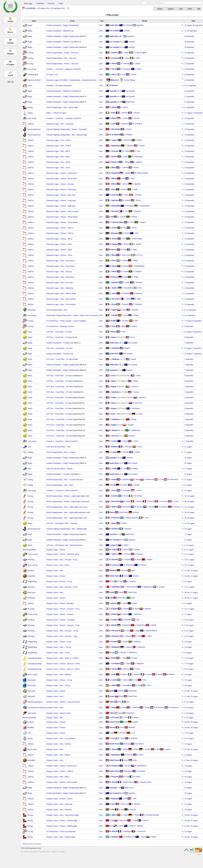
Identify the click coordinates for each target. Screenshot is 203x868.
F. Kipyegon (114, 233)
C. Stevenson (163, 501)
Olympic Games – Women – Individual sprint (63, 554)
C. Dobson (113, 157)
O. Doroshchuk (127, 288)
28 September (189, 36)
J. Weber (135, 260)
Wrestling (31, 560)
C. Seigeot (113, 310)
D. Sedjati (127, 151)
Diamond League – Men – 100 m (58, 168)
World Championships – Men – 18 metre (61, 452)
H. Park (120, 581)
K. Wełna (127, 501)
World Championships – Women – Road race (62, 53)
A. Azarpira (161, 587)
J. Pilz (137, 620)
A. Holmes (125, 244)
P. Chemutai (137, 211)
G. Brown (113, 63)
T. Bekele (139, 140)
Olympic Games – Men (55, 571)
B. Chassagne (127, 447)
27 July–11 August (191, 571)
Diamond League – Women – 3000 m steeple (62, 211)
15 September (189, 118)
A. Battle (134, 250)
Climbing (31, 620)
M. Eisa (123, 228)
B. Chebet (113, 228)
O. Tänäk (135, 315)
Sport (34, 21)
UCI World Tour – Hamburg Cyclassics (60, 326)
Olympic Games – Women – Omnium (60, 614)
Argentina (140, 25)
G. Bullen (153, 625)
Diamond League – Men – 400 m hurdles (61, 299)
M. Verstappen (125, 69)
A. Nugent (142, 222)
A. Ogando (138, 162)
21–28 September (191, 31)
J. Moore (138, 200)
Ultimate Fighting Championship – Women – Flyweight (66, 129)
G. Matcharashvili (131, 587)
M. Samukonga (137, 157)
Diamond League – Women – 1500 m (60, 233)
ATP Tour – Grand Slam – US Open (59, 332)
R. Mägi (138, 299)
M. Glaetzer (142, 565)
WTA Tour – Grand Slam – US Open (60, 348)
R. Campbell (137, 271)
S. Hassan (113, 603)
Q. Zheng (133, 419)
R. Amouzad (126, 559)
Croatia (121, 592)
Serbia (112, 592)
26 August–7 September (193, 348)
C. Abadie (137, 452)
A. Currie (175, 501)
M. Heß (125, 277)
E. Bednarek (114, 162)
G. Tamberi (114, 288)
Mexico (112, 512)
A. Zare (127, 631)
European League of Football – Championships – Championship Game (72, 80)
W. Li (111, 581)
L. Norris (113, 69)
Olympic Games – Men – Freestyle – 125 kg (62, 631)
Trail (29, 447)
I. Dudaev (149, 559)
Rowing (30, 496)
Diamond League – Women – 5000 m (60, 228)
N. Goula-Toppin (136, 239)
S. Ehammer (124, 124)
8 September (189, 326)
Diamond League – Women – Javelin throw (62, 173)
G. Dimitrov (142, 397)
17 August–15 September (193, 113)
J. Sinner (113, 332)
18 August (188, 529)
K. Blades (125, 609)
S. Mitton (113, 184)
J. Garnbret (114, 620)
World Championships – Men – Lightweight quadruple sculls (68, 512)
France (126, 576)
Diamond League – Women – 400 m (59, 244)
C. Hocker (141, 146)
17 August (188, 534)
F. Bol (112, 217)
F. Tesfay (134, 228)
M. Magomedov (147, 587)
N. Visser (131, 222)
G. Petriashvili (115, 631)
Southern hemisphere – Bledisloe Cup (60, 31)
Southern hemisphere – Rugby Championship (63, 25)
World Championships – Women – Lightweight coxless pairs (68, 501)
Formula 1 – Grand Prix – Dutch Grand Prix (62, 491)
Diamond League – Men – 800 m (58, 151)
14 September (189, 124)
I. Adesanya (127, 529)
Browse (10, 32)
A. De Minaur (135, 408)
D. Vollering (125, 63)
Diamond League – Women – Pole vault (61, 195)
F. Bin (123, 178)
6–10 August (189, 620)
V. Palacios (150, 501)
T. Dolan (113, 113)
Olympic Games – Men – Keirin (58, 565)
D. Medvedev (137, 403)
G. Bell (124, 239)
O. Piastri (138, 69)
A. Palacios (138, 501)
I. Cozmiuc (113, 496)
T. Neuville (113, 315)
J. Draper (135, 381)
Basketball (31, 576)
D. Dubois (113, 107)
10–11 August (189, 560)
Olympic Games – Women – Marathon (60, 603)
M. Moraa (113, 239)
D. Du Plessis (114, 529)
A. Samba (127, 299)
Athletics (31, 124)
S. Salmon (134, 217)
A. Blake (113, 167)
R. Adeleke (137, 244)
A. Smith (134, 189)
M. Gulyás (113, 550)
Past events (113, 15)
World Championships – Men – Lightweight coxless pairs (67, 507)
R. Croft (123, 468)
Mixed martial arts (34, 129)
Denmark (113, 570)
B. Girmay (133, 326)
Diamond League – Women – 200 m (59, 250)
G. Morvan (136, 113)
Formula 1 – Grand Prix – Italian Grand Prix (62, 441)
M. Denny (113, 266)
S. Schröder (125, 452)
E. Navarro (136, 392)
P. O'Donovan (115, 518)
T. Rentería (147, 609)
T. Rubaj (137, 479)
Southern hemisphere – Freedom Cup (60, 343)
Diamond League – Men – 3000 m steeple (61, 293)
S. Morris (126, 195)
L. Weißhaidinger (138, 266)
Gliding (30, 452)
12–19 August (189, 523)
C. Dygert (126, 53)
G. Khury (113, 74)
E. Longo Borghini (140, 53)
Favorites (51, 3)
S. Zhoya (113, 304)
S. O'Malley (128, 135)
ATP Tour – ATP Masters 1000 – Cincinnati (62, 523)
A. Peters (113, 260)
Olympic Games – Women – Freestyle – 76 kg (63, 609)
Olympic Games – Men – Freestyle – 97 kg (62, 587)
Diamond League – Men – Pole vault (60, 283)
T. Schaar (133, 74)
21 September (189, 91)
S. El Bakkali (125, 293)
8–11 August (189, 550)
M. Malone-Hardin (141, 173)
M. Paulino (114, 244)
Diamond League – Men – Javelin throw (61, 261)
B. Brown (113, 250)
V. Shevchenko (115, 129)
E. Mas (135, 321)
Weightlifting (32, 581)
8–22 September (190, 85)
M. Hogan (134, 468)
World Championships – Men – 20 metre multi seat (65, 480)
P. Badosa (131, 436)
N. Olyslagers (129, 206)
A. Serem (113, 293)
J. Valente (113, 614)
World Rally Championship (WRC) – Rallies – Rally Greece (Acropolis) (72, 315)
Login (61, 3)
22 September (189, 58)
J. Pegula (127, 348)
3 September (189, 419)
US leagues (10, 64)
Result (145, 21)
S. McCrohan (137, 496)
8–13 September (190, 310)
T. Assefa (124, 603)
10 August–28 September (193, 25)
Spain (133, 570)
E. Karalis (126, 282)
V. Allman (113, 178)
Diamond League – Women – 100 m (59, 255)
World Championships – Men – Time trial (61, 58)
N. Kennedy (114, 195)
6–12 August (189, 545)
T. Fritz (123, 332)
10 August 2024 (44, 8)
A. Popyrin (113, 545)
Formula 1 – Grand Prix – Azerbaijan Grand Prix (64, 118)
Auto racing (32, 69)
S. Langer (113, 452)
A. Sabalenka (114, 348)
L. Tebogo (126, 162)
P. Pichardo (114, 277)
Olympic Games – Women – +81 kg (59, 581)
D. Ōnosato (114, 85)
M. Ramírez (138, 507)
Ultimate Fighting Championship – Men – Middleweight (67, 529)
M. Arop (137, 151)
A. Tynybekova (140, 625)
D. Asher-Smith (125, 255)
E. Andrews (114, 554)
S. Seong (136, 550)
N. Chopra (124, 260)
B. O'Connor (125, 321)
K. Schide (113, 468)
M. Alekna (125, 266)
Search (10, 75)
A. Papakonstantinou (131, 518)
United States (124, 512)
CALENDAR (30, 8)
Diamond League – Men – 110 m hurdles (61, 304)
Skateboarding (33, 75)
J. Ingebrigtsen (115, 146)
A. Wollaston (137, 614)
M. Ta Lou (139, 255)
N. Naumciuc (163, 507)
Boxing (30, 107)
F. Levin (112, 485)
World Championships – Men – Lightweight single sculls (67, 518)
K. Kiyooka (114, 559)
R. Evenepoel (114, 58)
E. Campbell (131, 581)
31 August (188, 447)
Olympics (10, 54)
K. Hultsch (113, 507)
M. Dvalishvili (115, 135)
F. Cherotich (114, 211)
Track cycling (32, 554)
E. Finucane (139, 554)
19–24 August (189, 496)
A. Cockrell (122, 217)
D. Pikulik (124, 614)
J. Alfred (113, 255)
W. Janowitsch (173, 479)
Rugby (30, 25)
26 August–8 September (193, 332)
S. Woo (139, 288)
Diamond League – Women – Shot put (60, 184)
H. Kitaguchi (114, 173)
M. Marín (136, 609)
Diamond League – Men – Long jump (60, 124)
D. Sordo (125, 315)
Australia (127, 31)
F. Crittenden (137, 304)
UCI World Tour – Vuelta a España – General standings (66, 321)
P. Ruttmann (126, 507)
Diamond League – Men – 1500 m (59, 146)
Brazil (132, 598)
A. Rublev (125, 545)
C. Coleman (124, 167)
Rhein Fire (115, 80)
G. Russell (136, 118)
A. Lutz (161, 479)
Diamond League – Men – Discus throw (61, 266)
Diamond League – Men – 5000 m (59, 140)
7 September (189, 343)
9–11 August (189, 554)
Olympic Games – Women (56, 550)
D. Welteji (126, 233)
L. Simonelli (124, 304)
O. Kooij (113, 326)
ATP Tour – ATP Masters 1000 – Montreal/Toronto (65, 545)
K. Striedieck (125, 479)
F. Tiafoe (138, 376)
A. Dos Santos (115, 299)
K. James (124, 157)
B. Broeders (138, 282)
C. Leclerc (124, 118)
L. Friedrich (126, 554)
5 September (189, 387)
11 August (188, 581)
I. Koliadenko (126, 625)
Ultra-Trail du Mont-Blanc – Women (59, 469)
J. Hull (136, 233)
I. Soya (123, 74)
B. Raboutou (127, 620)
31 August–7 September (193, 354)
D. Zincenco (176, 507)
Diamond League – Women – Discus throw (62, 179)
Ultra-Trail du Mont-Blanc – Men (58, 447)
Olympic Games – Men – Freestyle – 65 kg (62, 560)
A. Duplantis (114, 282)
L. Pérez (112, 189)
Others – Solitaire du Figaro (56, 113)
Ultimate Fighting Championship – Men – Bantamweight (67, 135)
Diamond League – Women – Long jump (61, 200)
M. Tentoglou (137, 124)
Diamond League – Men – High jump (60, 288)
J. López (139, 447)
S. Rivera (138, 559)
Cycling (30, 53)
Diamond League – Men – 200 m (58, 162)
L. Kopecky (114, 53)
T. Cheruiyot (129, 146)
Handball (31, 571)
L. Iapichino (114, 200)
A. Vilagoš (127, 173)
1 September (189, 441)
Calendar (10, 43)
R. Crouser (124, 271)
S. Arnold (113, 479)
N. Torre (146, 518)
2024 (101, 25)
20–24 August (189, 501)
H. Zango (135, 277)
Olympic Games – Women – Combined (60, 620)
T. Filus (124, 310)
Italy (111, 598)
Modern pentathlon (29, 550)
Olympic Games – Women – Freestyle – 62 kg (63, 625)
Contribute (40, 3)
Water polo (31, 592)
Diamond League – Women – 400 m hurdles (62, 217)
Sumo (30, 85)
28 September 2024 (58, 8)
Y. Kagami (113, 609)
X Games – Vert (52, 75)
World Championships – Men (57, 310)
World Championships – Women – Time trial (62, 64)
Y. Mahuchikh (115, 206)
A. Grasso (128, 129)
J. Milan (123, 326)
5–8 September (190, 315)
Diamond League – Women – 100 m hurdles (62, 222)
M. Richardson (129, 565)
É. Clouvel (125, 550)
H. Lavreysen (114, 565)
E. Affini (137, 58)
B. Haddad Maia (135, 430)
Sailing (30, 113)
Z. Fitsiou (125, 496)
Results (10, 21)
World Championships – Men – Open (60, 485)
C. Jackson (124, 184)
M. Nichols (127, 200)
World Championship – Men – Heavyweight (62, 107)
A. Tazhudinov (115, 587)
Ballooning (31, 310)
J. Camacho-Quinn (117, 222)
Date (194, 21)
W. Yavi (125, 211)
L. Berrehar (124, 113)
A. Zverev (139, 414)
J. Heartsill (134, 310)
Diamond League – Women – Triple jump (61, 189)
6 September (189, 376)
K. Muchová (134, 387)
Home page (28, 3)
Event (72, 21)
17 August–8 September (193, 321)
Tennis (30, 332)
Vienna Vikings (129, 80)
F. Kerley (136, 167)
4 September (189, 397)
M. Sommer (124, 485)
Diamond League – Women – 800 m (59, 239)
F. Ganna (126, 58)
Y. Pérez (132, 178)
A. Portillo (151, 507)
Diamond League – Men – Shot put (59, 272)
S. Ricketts (123, 189)
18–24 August (189, 518)
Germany (136, 512)
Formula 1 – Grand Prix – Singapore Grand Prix (64, 69)
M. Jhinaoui (138, 293)
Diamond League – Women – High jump (61, 206)
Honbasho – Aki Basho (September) (59, 85)
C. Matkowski (149, 479)
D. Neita (123, 250)
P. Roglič (113, 321)
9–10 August (189, 625)
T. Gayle (113, 124)
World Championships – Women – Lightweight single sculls (68, 496)
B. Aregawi (113, 140)
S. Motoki (113, 625)
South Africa (114, 25)
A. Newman (137, 195)
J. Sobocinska (115, 501)
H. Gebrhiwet (126, 140)
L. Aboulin (136, 485)
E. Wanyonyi (114, 151)
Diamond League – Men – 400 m (58, 157)
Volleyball (31, 598)
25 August (188, 491)
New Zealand (128, 25)
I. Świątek (130, 425)
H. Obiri (134, 603)
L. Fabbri (113, 271)
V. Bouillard (114, 447)
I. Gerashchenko (144, 206)
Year (102, 21)
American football (34, 80)
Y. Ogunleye (137, 184)
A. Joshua (124, 107)
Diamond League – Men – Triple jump (60, 277)
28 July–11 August (191, 576)
